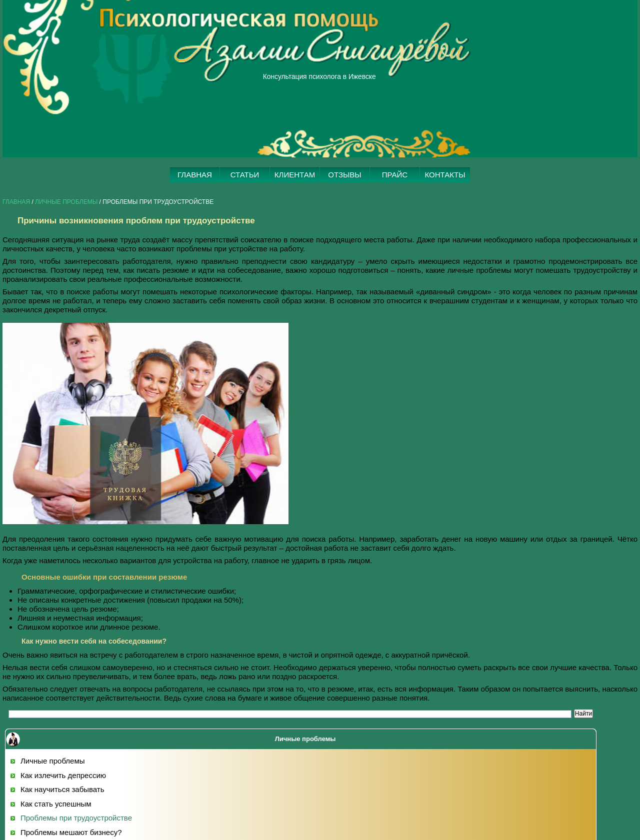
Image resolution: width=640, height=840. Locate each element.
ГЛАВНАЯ (195, 175)
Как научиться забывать (62, 789)
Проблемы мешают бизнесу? (71, 832)
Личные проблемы (66, 202)
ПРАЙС (395, 175)
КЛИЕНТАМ (295, 175)
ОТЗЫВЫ (344, 175)
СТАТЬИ (245, 175)
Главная (16, 202)
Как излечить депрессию (63, 775)
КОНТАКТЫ (445, 175)
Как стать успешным (56, 804)
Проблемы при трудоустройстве (76, 818)
